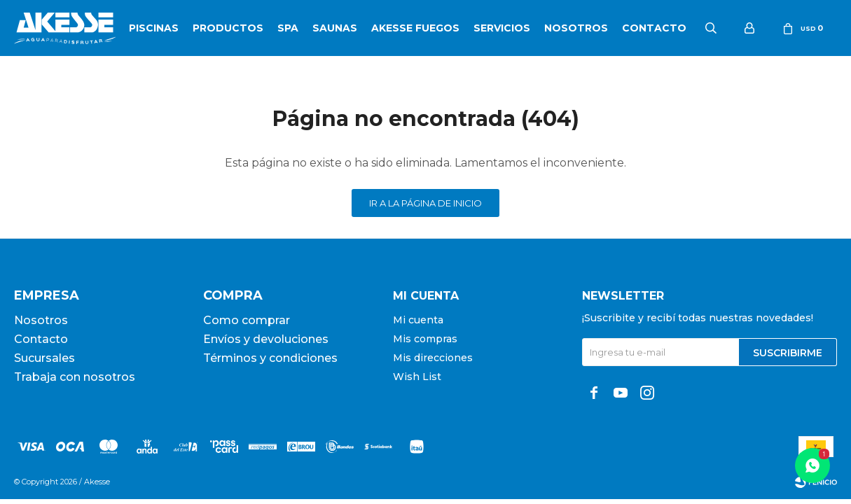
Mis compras (425, 339)
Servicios (502, 28)
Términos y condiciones (270, 358)
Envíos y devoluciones (266, 339)
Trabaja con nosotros (75, 377)
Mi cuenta (418, 320)
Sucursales (44, 358)
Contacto (654, 28)
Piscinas (154, 28)
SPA (288, 28)
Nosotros (576, 28)
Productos (228, 28)
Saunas (335, 28)
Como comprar (247, 320)
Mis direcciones (433, 358)
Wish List (417, 377)
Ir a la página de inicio (425, 203)
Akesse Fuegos (415, 28)
